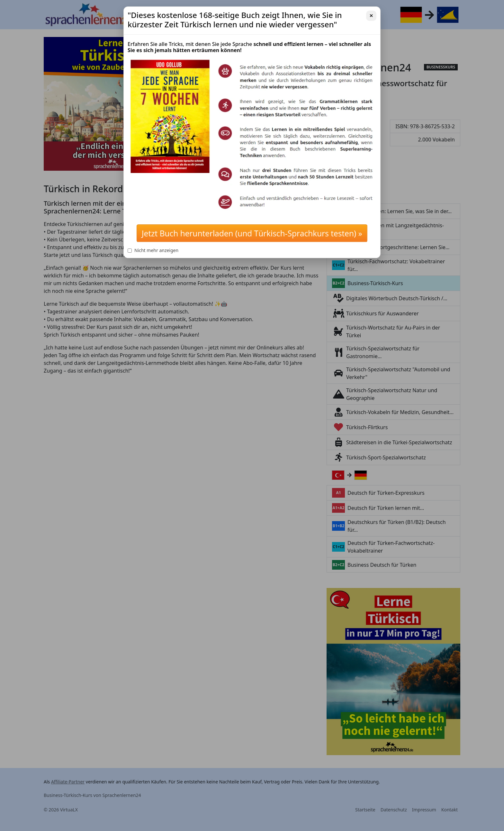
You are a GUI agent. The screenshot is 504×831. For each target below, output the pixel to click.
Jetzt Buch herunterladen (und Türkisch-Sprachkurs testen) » (252, 233)
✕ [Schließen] (371, 16)
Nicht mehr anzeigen (153, 250)
